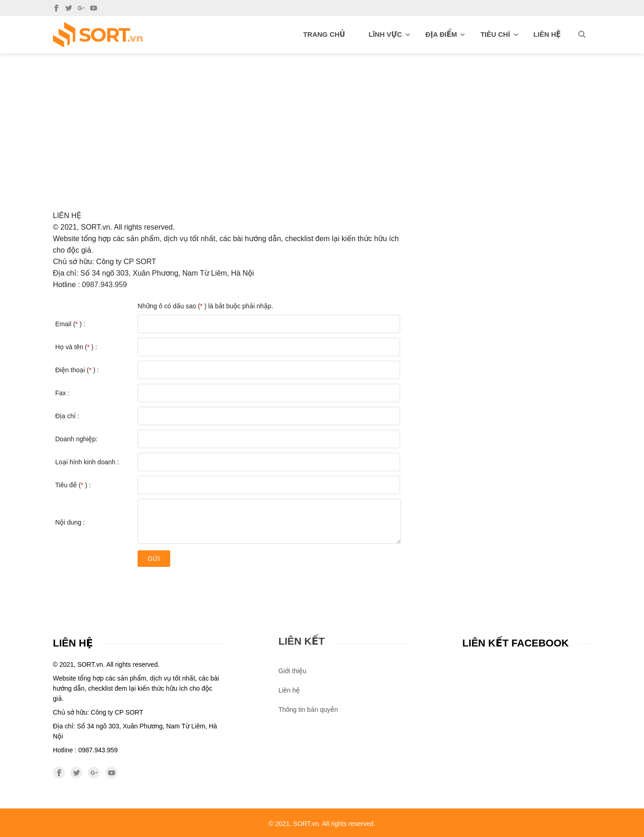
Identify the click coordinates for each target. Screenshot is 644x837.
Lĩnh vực (389, 35)
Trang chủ (324, 34)
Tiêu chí (499, 35)
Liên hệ (547, 34)
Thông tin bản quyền (308, 710)
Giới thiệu (292, 671)
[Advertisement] (322, 122)
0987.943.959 (104, 285)
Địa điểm (445, 35)
